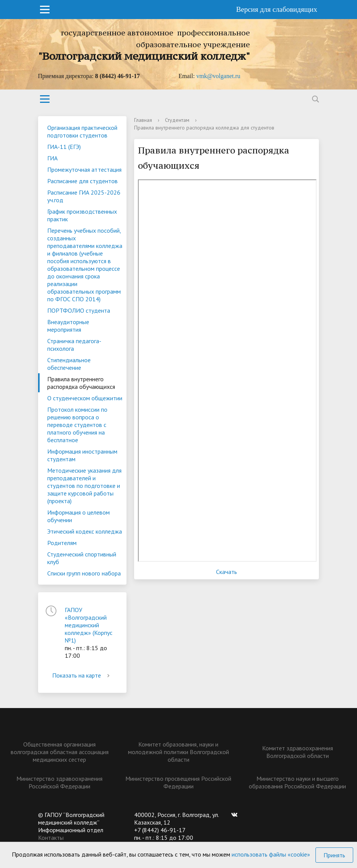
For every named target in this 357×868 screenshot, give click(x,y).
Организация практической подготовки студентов (82, 131)
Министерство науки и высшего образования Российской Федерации (297, 782)
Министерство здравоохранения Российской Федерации (59, 782)
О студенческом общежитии (85, 398)
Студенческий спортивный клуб (82, 558)
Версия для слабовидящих (277, 9)
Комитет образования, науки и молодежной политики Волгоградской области (178, 752)
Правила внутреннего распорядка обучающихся (81, 383)
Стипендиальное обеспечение (69, 364)
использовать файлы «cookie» (271, 854)
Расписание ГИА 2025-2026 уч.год (84, 196)
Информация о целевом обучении (78, 516)
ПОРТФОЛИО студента (79, 310)
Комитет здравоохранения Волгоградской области (298, 752)
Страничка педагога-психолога (74, 345)
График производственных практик (82, 215)
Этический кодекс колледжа (85, 531)
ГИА (52, 158)
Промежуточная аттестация (84, 169)
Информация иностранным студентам (82, 455)
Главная (143, 120)
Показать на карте (82, 675)
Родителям (62, 543)
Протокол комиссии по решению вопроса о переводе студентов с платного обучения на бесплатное (77, 425)
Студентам (177, 120)
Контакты (51, 838)
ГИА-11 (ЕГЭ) (64, 147)
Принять (334, 855)
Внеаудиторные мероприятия (68, 326)
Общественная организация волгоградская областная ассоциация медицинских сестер (60, 752)
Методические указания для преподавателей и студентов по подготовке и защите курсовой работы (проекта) (84, 486)
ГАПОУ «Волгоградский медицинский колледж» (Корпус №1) (89, 625)
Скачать (227, 572)
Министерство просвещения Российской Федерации (178, 782)
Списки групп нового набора (84, 573)
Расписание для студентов (82, 181)
